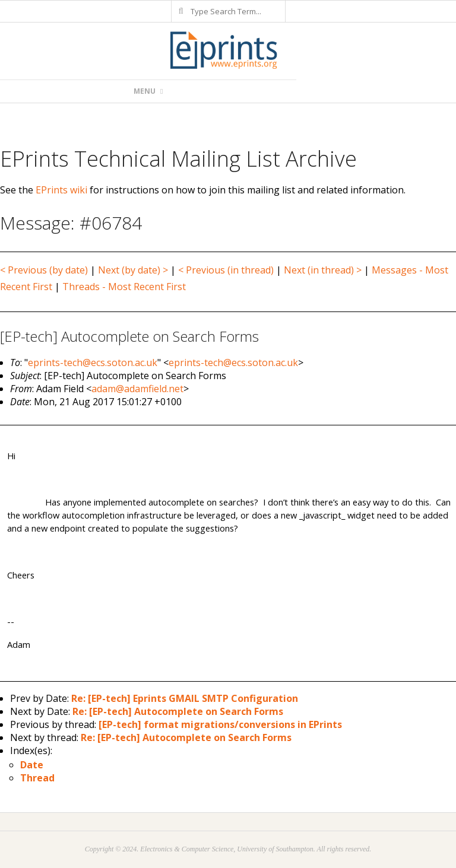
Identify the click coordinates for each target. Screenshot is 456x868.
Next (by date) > (133, 270)
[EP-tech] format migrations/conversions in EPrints (220, 724)
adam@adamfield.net (137, 389)
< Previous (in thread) (226, 270)
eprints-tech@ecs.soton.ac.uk (93, 363)
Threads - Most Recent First (124, 287)
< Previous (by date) (44, 270)
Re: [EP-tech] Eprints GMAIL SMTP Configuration (185, 698)
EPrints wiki (61, 190)
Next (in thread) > (323, 270)
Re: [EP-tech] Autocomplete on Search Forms (178, 711)
